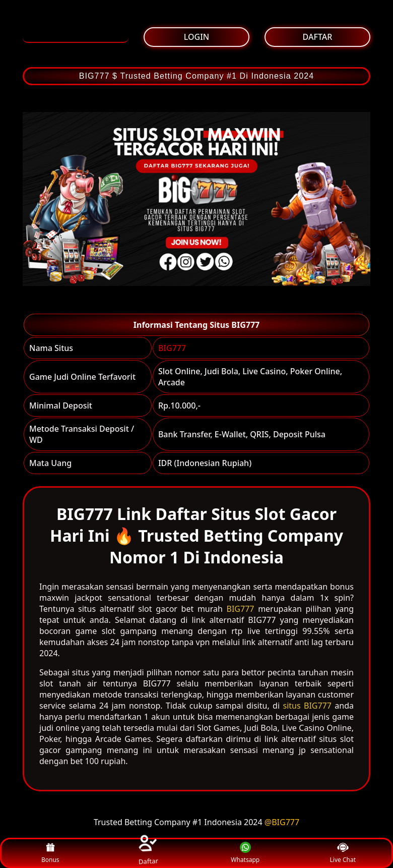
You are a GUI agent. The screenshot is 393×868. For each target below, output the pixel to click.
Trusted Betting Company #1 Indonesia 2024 (178, 822)
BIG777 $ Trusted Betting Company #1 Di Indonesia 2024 (197, 76)
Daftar (148, 853)
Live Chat (343, 853)
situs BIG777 (307, 706)
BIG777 (172, 348)
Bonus (50, 853)
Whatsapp (245, 853)
